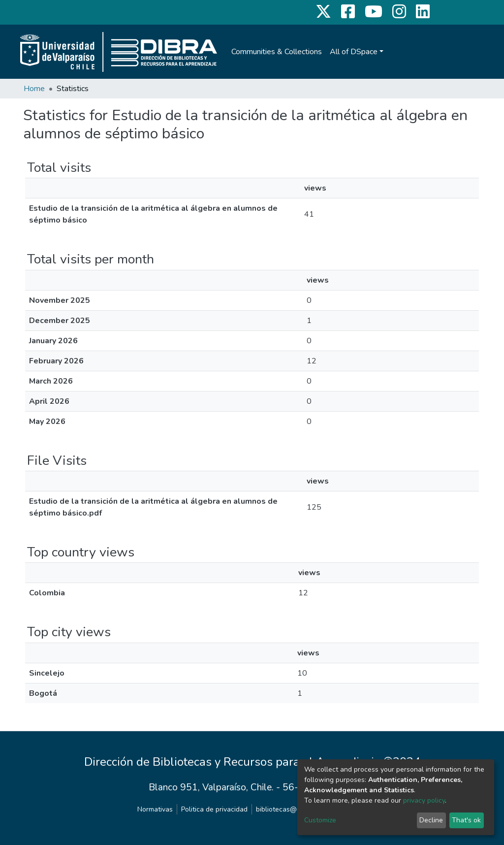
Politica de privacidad (214, 809)
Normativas (155, 809)
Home (34, 89)
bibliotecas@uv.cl (283, 809)
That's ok (466, 820)
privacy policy (424, 800)
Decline (431, 820)
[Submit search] (444, 52)
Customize (320, 820)
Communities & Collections (277, 52)
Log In (463, 52)
